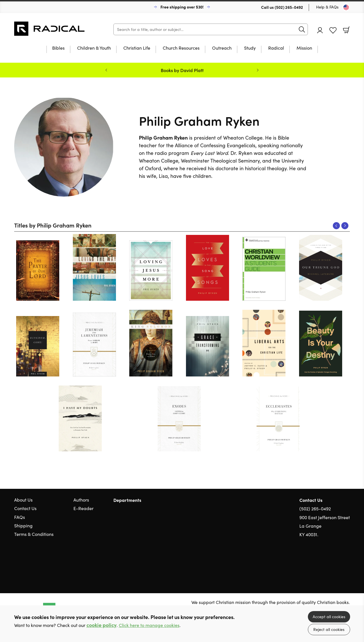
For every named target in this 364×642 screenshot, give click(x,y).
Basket (346, 30)
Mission (304, 48)
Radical (276, 48)
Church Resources (181, 48)
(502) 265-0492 (289, 7)
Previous (336, 226)
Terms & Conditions (34, 534)
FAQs (20, 517)
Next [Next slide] (258, 70)
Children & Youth (94, 48)
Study (250, 48)
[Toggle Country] (346, 7)
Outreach (222, 48)
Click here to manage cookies (149, 625)
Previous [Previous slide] (106, 70)
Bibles (58, 48)
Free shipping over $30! (182, 7)
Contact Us (25, 508)
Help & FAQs (327, 7)
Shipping (23, 526)
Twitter (327, 562)
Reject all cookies (329, 629)
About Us (23, 500)
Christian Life (137, 48)
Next (345, 226)
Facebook (337, 562)
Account (320, 30)
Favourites (333, 30)
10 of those (50, 29)
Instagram (347, 562)
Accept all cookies (329, 617)
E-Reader (83, 508)
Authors (81, 500)
